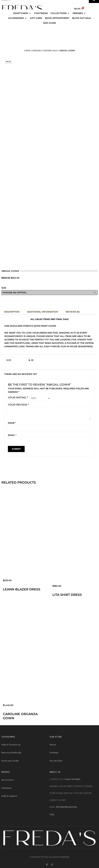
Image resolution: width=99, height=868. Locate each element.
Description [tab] (12, 312)
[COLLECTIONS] (60, 13)
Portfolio (54, 752)
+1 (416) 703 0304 (72, 779)
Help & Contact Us (11, 744)
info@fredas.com (66, 806)
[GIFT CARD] (36, 18)
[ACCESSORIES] (18, 18)
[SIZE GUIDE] (49, 23)
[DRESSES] (79, 13)
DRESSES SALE (50, 50)
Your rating (18, 397)
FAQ (52, 814)
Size (4, 288)
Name (12, 422)
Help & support (9, 795)
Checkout (7, 787)
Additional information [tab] (42, 312)
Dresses (37, 50)
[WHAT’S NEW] (22, 13)
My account (8, 779)
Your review (18, 404)
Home (27, 50)
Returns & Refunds (11, 752)
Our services (56, 760)
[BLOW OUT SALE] (81, 18)
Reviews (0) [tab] (73, 312)
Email (12, 435)
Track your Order (10, 760)
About (53, 744)
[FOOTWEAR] (41, 13)
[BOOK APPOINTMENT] (57, 18)
